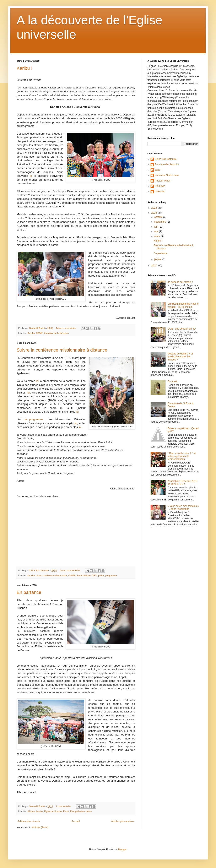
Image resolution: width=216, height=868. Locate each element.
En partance (29, 592)
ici (31, 176)
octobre (159, 217)
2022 (155, 208)
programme (111, 575)
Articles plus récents (29, 821)
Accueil (76, 821)
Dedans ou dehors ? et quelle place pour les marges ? (180, 357)
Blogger (122, 850)
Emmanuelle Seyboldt (167, 164)
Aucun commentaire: (66, 328)
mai (157, 232)
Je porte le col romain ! (180, 282)
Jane (157, 170)
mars (157, 236)
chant (39, 575)
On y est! (173, 381)
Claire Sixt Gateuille (166, 159)
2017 (155, 266)
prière (101, 575)
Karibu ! (25, 68)
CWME (39, 333)
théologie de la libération (56, 333)
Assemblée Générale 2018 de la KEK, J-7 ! (182, 483)
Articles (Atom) (40, 827)
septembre (161, 222)
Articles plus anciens (123, 821)
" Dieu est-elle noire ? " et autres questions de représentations (182, 456)
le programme (34, 419)
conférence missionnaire (55, 575)
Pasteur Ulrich (163, 181)
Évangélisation (77, 811)
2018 (155, 213)
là (80, 427)
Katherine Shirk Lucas (167, 175)
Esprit (66, 811)
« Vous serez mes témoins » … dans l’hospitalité (183, 508)
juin (157, 227)
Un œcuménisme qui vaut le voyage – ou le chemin (183, 305)
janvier (158, 259)
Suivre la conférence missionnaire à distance (62, 350)
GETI (94, 575)
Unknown (160, 186)
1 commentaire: (64, 806)
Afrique (31, 811)
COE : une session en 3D (182, 329)
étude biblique (84, 575)
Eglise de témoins (53, 811)
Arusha (31, 333)
